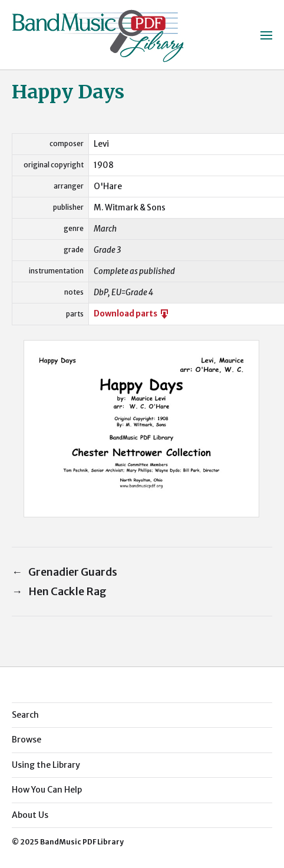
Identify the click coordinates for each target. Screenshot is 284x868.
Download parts (132, 314)
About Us (30, 815)
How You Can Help (47, 790)
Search (25, 715)
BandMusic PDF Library (82, 842)
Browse (27, 740)
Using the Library (46, 765)
